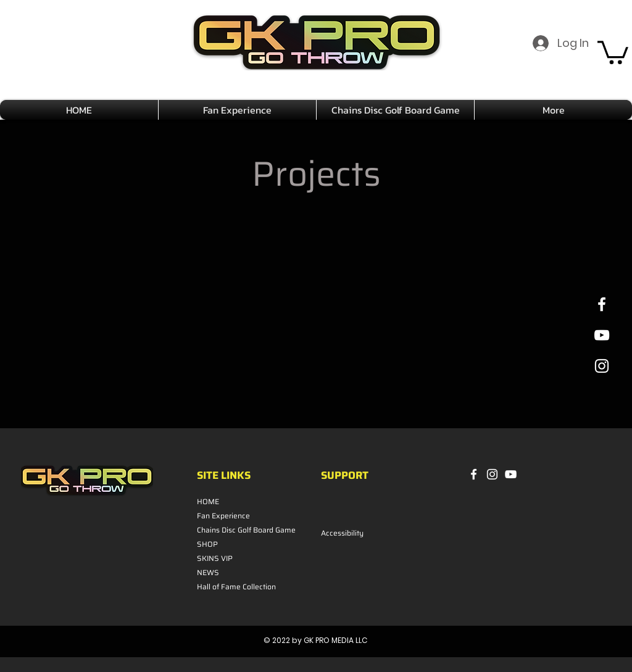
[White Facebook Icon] (602, 304)
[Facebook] (474, 474)
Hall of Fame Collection (230, 587)
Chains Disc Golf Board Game (230, 530)
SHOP (207, 544)
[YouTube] (511, 474)
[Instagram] (492, 474)
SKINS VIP (215, 558)
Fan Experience (223, 516)
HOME (208, 501)
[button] (613, 51)
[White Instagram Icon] (602, 366)
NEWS (208, 572)
